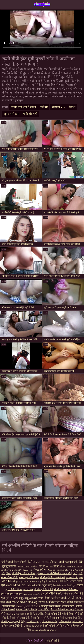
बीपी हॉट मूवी (30, 114)
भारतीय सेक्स (68, 606)
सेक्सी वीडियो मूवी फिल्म (54, 626)
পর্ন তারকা (68, 594)
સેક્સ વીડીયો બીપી (31, 585)
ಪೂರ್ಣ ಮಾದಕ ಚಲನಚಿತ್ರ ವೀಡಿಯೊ (30, 602)
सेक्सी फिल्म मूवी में (39, 618)
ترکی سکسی (34, 621)
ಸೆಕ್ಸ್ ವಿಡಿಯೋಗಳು (34, 598)
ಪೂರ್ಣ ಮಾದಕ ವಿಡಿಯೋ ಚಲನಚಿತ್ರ (54, 573)
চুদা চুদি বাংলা (75, 598)
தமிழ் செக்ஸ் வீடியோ (20, 570)
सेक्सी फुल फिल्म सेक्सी (56, 598)
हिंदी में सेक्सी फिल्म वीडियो (14, 562)
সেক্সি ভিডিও (65, 621)
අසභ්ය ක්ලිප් (69, 585)
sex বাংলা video (58, 566)
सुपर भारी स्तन (12, 114)
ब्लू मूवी (68, 618)
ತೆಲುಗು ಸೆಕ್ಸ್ (17, 598)
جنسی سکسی (32, 594)
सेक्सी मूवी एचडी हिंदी (20, 618)
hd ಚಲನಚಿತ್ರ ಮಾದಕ (27, 610)
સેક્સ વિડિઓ (16, 626)
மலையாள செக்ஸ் (28, 566)
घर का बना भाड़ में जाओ (23, 107)
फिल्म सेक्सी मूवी (42, 5)
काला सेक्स (6, 602)
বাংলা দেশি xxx (50, 562)
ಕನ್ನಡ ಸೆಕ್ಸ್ (47, 585)
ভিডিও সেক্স (34, 562)
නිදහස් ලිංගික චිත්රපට (28, 606)
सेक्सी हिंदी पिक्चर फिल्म (24, 573)
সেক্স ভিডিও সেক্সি (34, 614)
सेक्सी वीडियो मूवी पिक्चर (66, 589)
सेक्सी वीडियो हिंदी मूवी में (56, 614)
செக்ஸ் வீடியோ (33, 626)
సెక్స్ (23, 621)
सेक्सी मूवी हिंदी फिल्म (29, 577)
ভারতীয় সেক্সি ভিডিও (60, 581)
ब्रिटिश (72, 107)
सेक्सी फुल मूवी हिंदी (68, 562)
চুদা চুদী (44, 581)
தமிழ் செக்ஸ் (17, 614)
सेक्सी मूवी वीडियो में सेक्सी (53, 577)
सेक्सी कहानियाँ (57, 618)
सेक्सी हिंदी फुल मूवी (11, 621)
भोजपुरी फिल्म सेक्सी (51, 606)
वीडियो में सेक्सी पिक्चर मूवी (63, 610)
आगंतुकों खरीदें (52, 641)
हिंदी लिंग (77, 618)
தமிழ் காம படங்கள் (27, 581)
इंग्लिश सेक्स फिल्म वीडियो (61, 602)
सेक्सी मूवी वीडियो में (44, 589)
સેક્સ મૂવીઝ (39, 570)
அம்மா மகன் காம (57, 570)
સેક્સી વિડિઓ (13, 585)
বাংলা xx (44, 566)
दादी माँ (44, 107)
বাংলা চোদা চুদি (50, 621)
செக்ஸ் (57, 585)
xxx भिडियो (44, 610)
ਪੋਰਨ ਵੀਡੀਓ (72, 577)
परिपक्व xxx (58, 107)
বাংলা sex (28, 589)
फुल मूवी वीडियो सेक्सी (51, 594)
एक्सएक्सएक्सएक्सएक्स (12, 594)
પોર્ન (75, 573)
